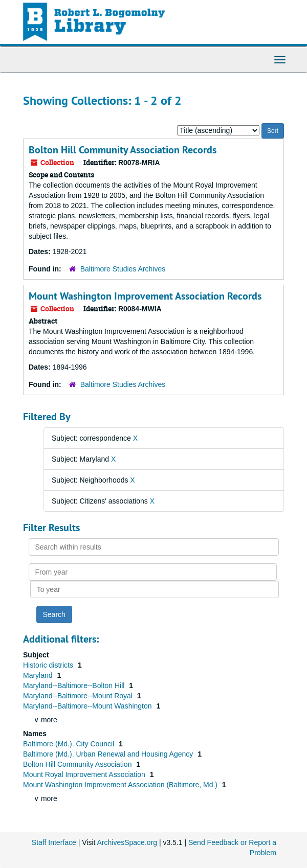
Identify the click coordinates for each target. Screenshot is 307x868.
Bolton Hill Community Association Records (123, 150)
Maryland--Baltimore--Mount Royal (79, 696)
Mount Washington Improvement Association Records (145, 296)
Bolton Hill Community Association (78, 764)
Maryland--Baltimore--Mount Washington (88, 706)
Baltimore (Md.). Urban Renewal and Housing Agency (109, 754)
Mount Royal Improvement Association (85, 774)
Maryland (39, 675)
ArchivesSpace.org (127, 842)
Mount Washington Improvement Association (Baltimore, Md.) (121, 785)
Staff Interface (54, 842)
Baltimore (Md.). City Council (70, 744)
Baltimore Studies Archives (123, 269)
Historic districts (49, 665)
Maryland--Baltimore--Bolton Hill (75, 686)
